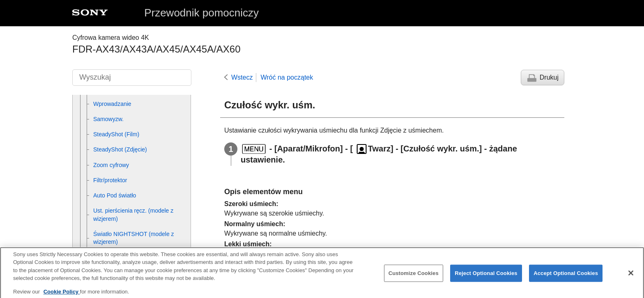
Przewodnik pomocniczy (201, 13)
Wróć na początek (287, 77)
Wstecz (242, 77)
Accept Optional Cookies (566, 278)
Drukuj (549, 77)
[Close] (631, 277)
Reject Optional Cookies (486, 278)
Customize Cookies (414, 278)
